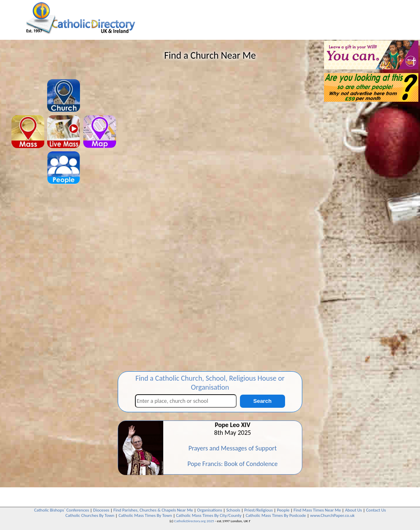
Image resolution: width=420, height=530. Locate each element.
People (283, 510)
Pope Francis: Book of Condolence (233, 464)
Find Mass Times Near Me (317, 510)
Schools (233, 510)
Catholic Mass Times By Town (145, 515)
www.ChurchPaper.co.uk (332, 515)
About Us (353, 510)
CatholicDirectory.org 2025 (194, 521)
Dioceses (101, 510)
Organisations (210, 510)
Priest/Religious (259, 510)
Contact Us (376, 510)
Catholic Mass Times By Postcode (276, 515)
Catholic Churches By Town (90, 515)
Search (262, 401)
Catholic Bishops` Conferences (62, 510)
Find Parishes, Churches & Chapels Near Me (153, 510)
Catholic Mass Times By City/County (209, 515)
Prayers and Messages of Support (232, 448)
